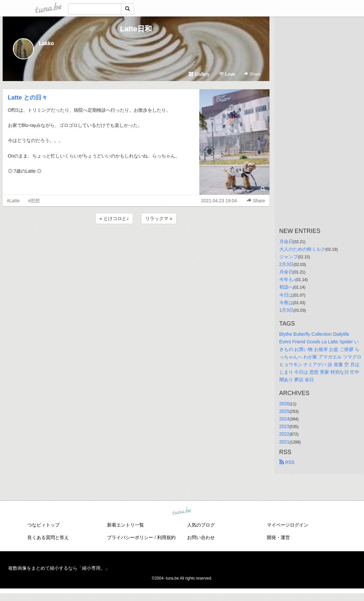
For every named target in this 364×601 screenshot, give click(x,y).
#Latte (13, 201)
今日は (286, 295)
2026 (284, 404)
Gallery (199, 74)
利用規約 (166, 537)
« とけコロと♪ (114, 218)
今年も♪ (287, 279)
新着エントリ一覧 (126, 525)
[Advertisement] (136, 243)
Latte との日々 (28, 98)
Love (227, 74)
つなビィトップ (43, 525)
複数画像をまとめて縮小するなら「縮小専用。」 (59, 568)
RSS (287, 462)
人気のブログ (201, 525)
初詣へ (286, 287)
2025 (284, 411)
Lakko (46, 43)
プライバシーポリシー (130, 537)
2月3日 (287, 264)
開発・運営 (278, 537)
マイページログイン (288, 525)
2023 (284, 426)
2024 (284, 419)
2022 (284, 434)
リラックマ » (159, 218)
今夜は (286, 302)
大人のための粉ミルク (302, 249)
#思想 (34, 201)
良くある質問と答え (48, 537)
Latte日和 (136, 29)
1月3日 (287, 310)
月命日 (286, 242)
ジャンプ (289, 257)
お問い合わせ (201, 537)
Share (252, 74)
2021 (284, 442)
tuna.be (182, 511)
